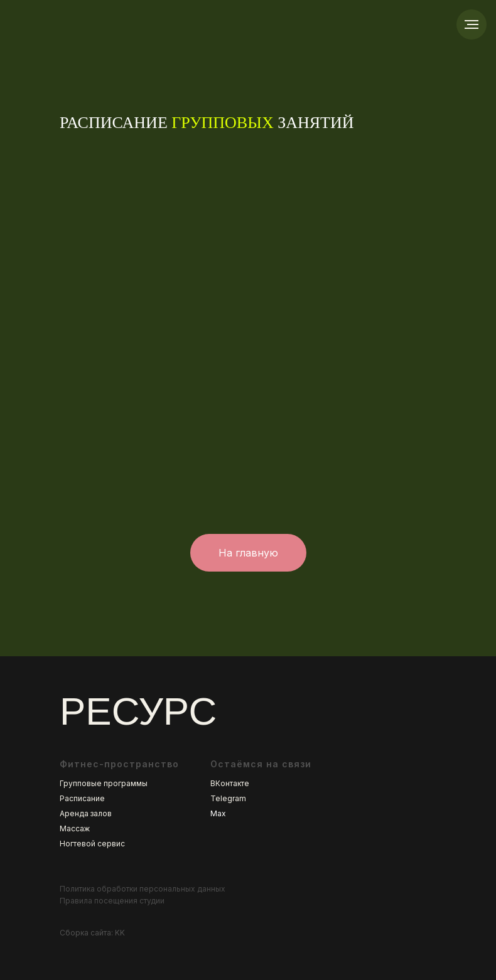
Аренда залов (86, 813)
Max (218, 813)
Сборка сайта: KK (92, 933)
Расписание (82, 798)
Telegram (228, 798)
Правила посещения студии (112, 901)
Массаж (75, 828)
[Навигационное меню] (472, 24)
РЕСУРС (138, 711)
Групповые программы (104, 783)
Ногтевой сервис (92, 844)
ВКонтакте (230, 783)
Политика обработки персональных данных (143, 889)
